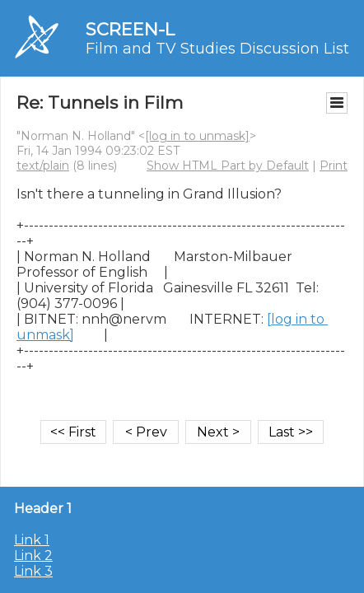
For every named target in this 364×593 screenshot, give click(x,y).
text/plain (43, 166)
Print (334, 166)
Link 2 (33, 556)
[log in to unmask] (197, 136)
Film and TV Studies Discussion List (217, 49)
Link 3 (33, 571)
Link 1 (32, 540)
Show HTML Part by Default (228, 166)
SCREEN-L (130, 29)
